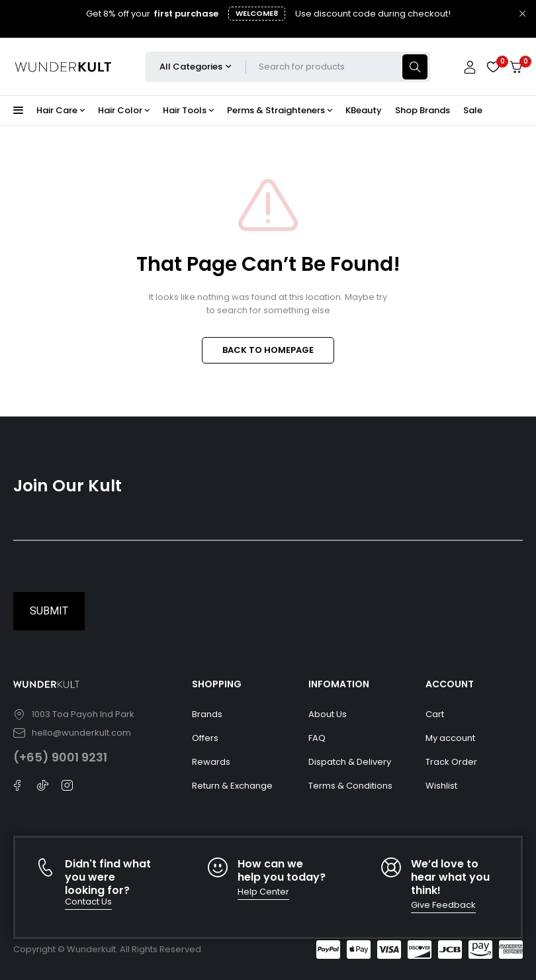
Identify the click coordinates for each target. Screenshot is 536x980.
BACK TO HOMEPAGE (268, 350)
